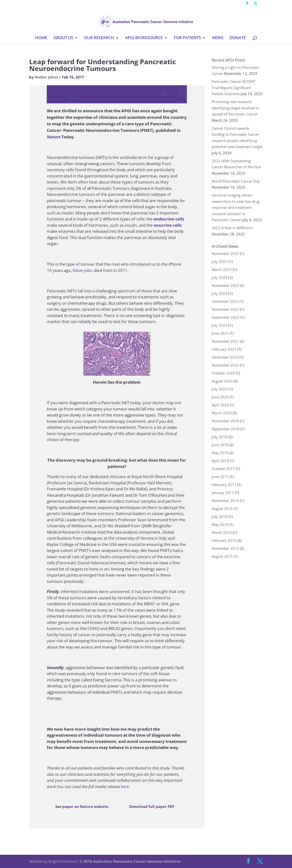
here (125, 787)
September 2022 (226, 317)
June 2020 (220, 397)
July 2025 (220, 261)
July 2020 (220, 389)
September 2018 (226, 429)
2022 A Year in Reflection (232, 228)
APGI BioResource (144, 38)
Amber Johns (46, 77)
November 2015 (225, 548)
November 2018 (225, 421)
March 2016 (222, 532)
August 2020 (222, 381)
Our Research (99, 38)
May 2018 (220, 453)
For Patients (187, 38)
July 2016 (220, 516)
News (218, 38)
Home (41, 38)
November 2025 (225, 254)
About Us (63, 38)
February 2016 (224, 540)
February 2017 (224, 485)
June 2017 (220, 477)
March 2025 (222, 269)
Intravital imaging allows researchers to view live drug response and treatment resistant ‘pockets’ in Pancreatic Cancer (236, 207)
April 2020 (220, 405)
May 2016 (220, 524)
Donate (238, 38)
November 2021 (225, 341)
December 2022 (225, 301)
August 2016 (222, 508)
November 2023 (225, 285)
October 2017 (223, 469)
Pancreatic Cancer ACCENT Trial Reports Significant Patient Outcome (233, 88)
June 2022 (220, 333)
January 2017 (223, 493)
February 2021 (224, 349)
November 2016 (225, 501)
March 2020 (222, 413)
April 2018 (220, 461)
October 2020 (223, 373)
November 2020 (225, 365)
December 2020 (225, 357)
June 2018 (220, 445)
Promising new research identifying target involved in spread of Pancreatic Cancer (235, 108)
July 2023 (220, 293)
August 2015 (222, 556)
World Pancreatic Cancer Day (236, 181)
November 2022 (225, 309)
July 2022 (220, 325)
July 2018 (220, 437)
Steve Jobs (82, 270)
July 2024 (220, 277)
